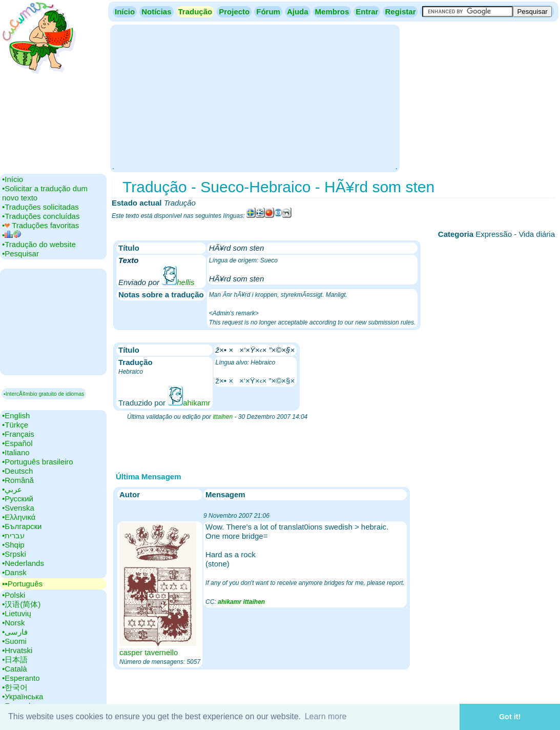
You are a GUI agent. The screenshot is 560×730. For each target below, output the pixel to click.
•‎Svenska (18, 508)
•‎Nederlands (23, 563)
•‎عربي (12, 489)
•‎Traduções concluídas (41, 216)
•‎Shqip (13, 545)
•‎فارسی (15, 632)
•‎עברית (13, 535)
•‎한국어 (15, 687)
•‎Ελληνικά (19, 517)
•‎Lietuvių (17, 613)
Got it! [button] (510, 717)
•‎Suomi (14, 641)
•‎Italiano (16, 452)
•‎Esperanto (21, 678)
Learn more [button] (326, 716)
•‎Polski (14, 595)
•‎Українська (23, 696)
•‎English (16, 415)
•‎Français (18, 434)
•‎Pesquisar (20, 254)
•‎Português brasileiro (38, 462)
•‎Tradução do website (39, 244)
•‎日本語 (15, 660)
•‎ (12, 235)
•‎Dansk (14, 572)
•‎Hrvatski (17, 650)
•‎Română (18, 480)
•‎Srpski (14, 554)
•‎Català (15, 669)
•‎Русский (18, 499)
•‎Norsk (13, 623)
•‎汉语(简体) (21, 604)
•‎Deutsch (17, 471)
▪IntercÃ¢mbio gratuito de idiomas (44, 394)
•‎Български (22, 526)
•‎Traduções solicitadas (40, 207)
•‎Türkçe (15, 425)
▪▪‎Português (22, 584)
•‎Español (17, 443)
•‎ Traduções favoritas (40, 225)
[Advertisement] (255, 97)
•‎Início (13, 179)
